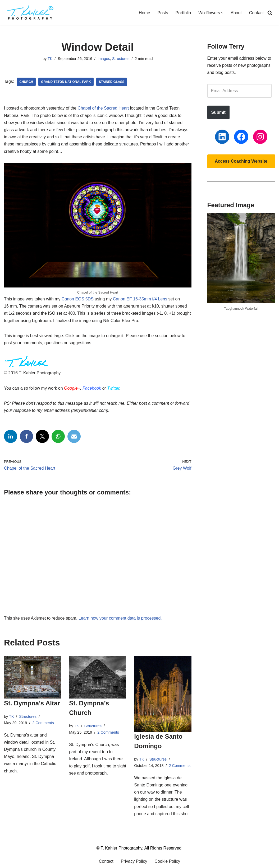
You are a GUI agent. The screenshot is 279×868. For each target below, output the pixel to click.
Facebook (92, 388)
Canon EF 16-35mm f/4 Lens (140, 299)
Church (26, 82)
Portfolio (183, 13)
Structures (121, 59)
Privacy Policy (134, 861)
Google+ (72, 388)
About (236, 13)
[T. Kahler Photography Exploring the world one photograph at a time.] (30, 13)
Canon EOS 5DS (78, 299)
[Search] (270, 13)
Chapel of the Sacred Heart (103, 108)
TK (50, 59)
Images (104, 59)
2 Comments (43, 723)
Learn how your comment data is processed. (120, 618)
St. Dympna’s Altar (32, 703)
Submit (218, 112)
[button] (222, 13)
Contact (256, 13)
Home (145, 13)
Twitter (113, 388)
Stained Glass (112, 82)
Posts (163, 13)
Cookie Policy (167, 861)
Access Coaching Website (241, 161)
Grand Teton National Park (66, 82)
